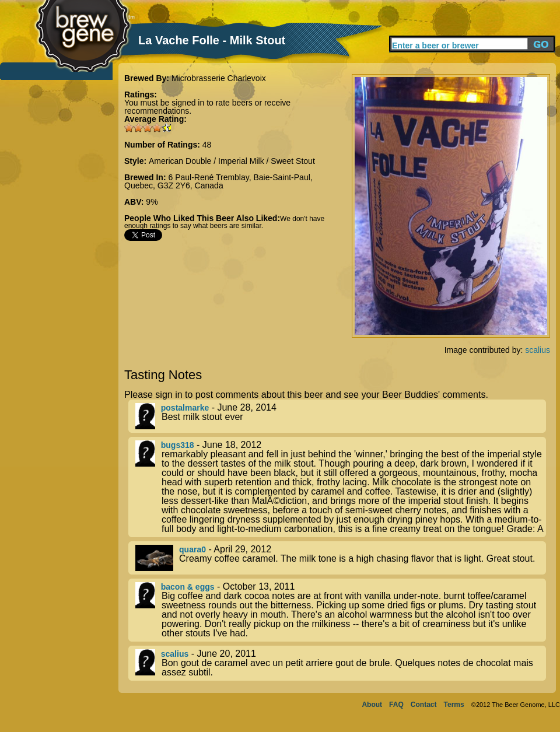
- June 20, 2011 (341, 663)
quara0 (192, 549)
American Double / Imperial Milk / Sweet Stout (232, 161)
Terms (454, 705)
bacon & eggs (188, 587)
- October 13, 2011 (341, 610)
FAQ (396, 705)
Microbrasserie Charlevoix (219, 78)
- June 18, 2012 (341, 487)
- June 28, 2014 (341, 416)
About (372, 705)
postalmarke (185, 408)
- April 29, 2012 (341, 558)
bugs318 (178, 445)
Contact (424, 705)
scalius (538, 350)
